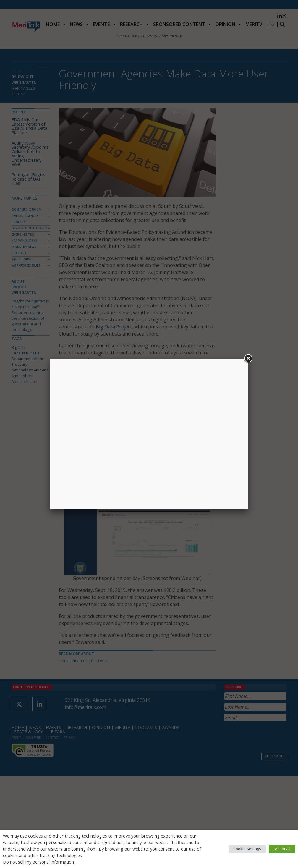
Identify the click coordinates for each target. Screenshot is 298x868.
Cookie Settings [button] (247, 849)
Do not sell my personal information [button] (38, 862)
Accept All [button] (282, 849)
